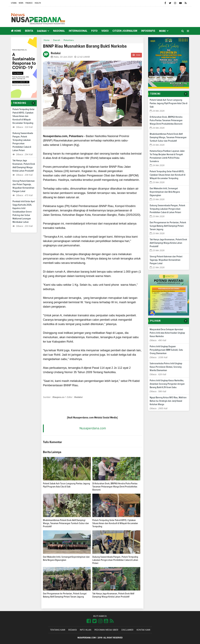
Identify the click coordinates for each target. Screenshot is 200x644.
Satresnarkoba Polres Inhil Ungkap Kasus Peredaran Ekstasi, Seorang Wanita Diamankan (166, 367)
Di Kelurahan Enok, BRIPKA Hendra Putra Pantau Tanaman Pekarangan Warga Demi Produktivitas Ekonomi (115, 487)
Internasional (78, 31)
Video (105, 31)
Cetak (136, 55)
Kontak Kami (143, 630)
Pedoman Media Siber (106, 630)
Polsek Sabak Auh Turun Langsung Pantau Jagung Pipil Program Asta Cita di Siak (169, 103)
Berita (29, 31)
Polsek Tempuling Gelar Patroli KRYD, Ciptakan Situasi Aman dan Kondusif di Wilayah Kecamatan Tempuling (24, 116)
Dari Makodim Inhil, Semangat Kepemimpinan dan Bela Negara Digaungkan (165, 192)
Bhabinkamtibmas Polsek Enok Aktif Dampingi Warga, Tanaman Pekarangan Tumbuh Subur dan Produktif (66, 523)
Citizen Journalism (125, 31)
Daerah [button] (42, 31)
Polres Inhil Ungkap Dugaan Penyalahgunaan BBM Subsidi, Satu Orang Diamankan (166, 350)
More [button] (162, 31)
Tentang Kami (58, 630)
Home (16, 31)
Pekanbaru (69, 40)
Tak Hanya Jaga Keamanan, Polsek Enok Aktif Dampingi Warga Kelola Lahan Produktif (168, 243)
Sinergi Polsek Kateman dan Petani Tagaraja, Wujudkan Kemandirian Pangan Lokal (166, 260)
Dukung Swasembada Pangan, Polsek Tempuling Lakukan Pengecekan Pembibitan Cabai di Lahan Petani (115, 560)
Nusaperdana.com (93, 428)
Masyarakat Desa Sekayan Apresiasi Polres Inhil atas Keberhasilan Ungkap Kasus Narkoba (167, 333)
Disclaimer (127, 630)
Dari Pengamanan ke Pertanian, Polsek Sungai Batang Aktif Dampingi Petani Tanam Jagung (168, 226)
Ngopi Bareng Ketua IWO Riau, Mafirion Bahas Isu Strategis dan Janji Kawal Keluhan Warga (168, 401)
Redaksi (72, 630)
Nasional (59, 31)
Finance (29, 3)
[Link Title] (89, 621)
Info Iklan (86, 630)
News (21, 3)
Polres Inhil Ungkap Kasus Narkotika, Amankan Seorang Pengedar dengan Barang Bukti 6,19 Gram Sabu (167, 384)
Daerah (57, 40)
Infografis (148, 31)
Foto (94, 31)
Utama (14, 3)
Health (38, 3)
